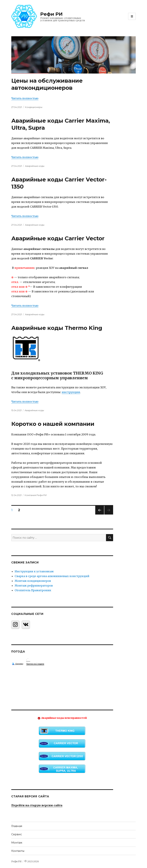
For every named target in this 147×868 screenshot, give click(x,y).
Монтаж (17, 843)
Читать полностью (25, 98)
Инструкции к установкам (34, 571)
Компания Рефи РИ (36, 495)
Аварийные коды (35, 166)
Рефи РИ (51, 14)
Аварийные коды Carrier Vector (58, 238)
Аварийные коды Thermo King (57, 328)
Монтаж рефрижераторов (34, 586)
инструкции (71, 392)
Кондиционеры (34, 107)
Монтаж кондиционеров (33, 581)
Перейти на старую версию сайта (37, 805)
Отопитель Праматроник (33, 590)
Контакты (18, 851)
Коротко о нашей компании (53, 424)
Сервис (17, 834)
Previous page (100, 514)
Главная (17, 826)
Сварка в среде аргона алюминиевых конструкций (52, 576)
